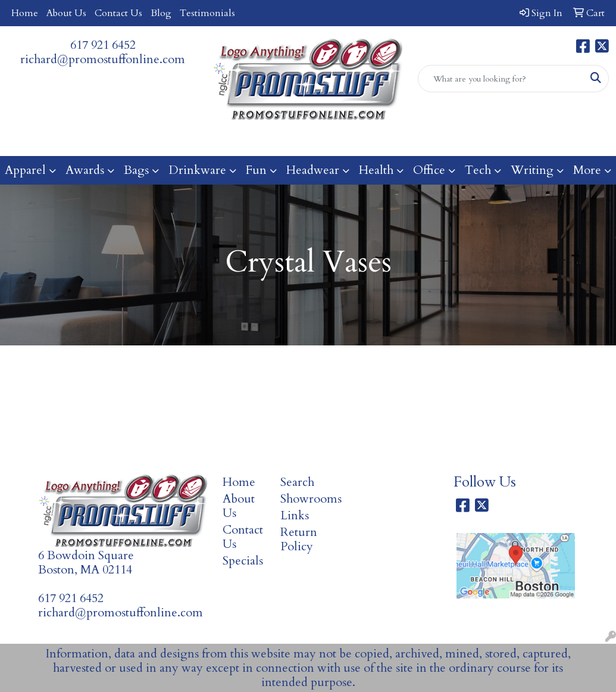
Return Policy (299, 539)
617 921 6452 (103, 45)
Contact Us (118, 13)
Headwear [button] (313, 170)
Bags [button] (136, 170)
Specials (243, 561)
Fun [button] (256, 170)
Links (295, 515)
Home (25, 13)
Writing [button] (532, 170)
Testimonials (207, 13)
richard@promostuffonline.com (103, 59)
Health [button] (376, 170)
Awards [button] (85, 170)
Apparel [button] (25, 170)
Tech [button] (478, 170)
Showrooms (302, 499)
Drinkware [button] (197, 170)
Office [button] (429, 170)
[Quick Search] (501, 79)
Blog (161, 13)
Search (297, 482)
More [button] (587, 170)
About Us (66, 13)
